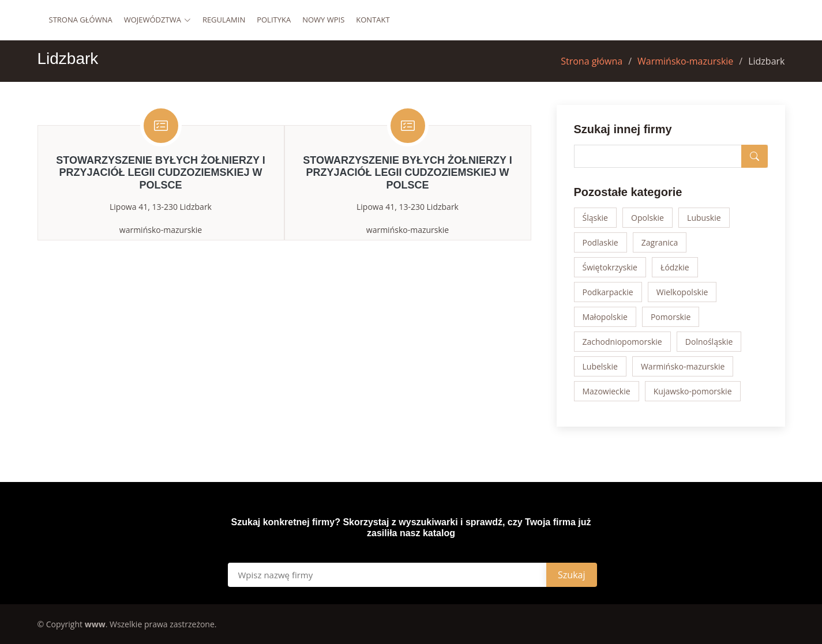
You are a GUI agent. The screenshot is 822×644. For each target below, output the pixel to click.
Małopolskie (605, 317)
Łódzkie (675, 267)
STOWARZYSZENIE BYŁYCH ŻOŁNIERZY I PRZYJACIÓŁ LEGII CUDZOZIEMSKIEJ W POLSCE (160, 173)
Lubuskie (704, 218)
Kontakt (373, 20)
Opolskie (648, 218)
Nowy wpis (323, 20)
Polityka (274, 20)
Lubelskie (600, 366)
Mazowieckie (607, 391)
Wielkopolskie (682, 292)
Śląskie (595, 218)
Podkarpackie (608, 292)
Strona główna (81, 20)
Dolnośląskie (709, 342)
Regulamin (224, 20)
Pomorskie (671, 317)
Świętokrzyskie (610, 267)
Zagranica (660, 242)
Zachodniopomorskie (622, 342)
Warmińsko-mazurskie (685, 61)
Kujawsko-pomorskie (693, 391)
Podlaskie (600, 242)
